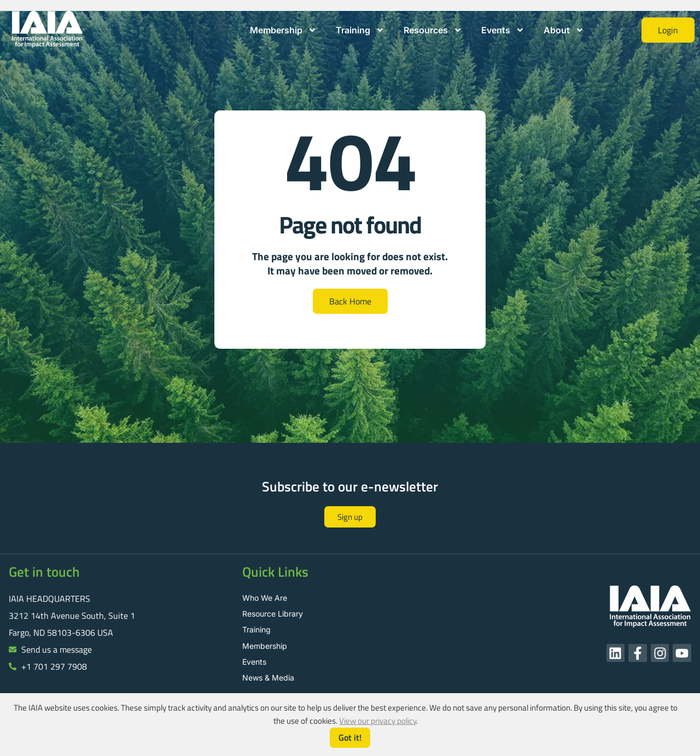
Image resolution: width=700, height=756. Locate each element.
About (564, 30)
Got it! (350, 737)
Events (503, 30)
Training (360, 30)
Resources (433, 30)
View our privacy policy (378, 721)
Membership (283, 30)
